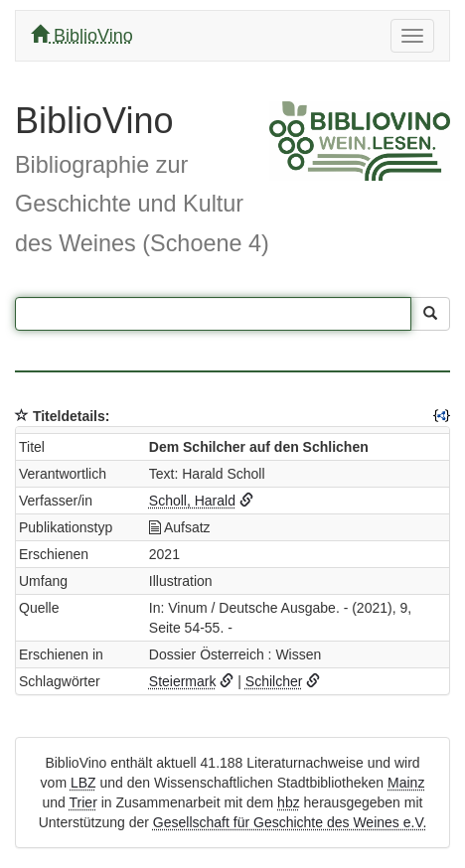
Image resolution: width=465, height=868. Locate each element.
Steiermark (183, 681)
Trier (83, 802)
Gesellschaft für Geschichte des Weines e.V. (290, 822)
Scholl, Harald (192, 501)
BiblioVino (82, 35)
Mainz (406, 783)
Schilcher (274, 681)
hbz (289, 802)
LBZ (83, 783)
